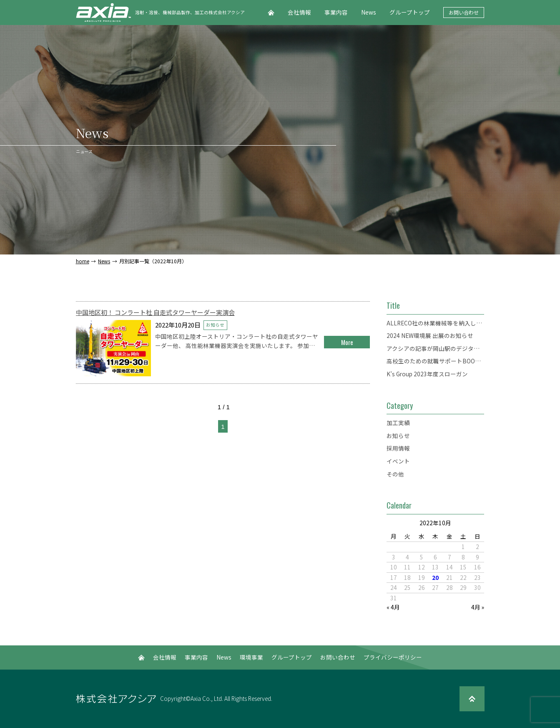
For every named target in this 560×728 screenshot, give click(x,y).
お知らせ (215, 325)
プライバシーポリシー (393, 657)
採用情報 (398, 448)
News (369, 12)
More (347, 342)
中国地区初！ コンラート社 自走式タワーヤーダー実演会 (155, 312)
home (83, 261)
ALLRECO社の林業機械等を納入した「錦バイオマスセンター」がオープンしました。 (435, 323)
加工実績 (398, 423)
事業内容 (336, 12)
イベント (398, 461)
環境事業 (251, 657)
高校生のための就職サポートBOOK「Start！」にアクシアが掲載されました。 (435, 361)
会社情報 (299, 12)
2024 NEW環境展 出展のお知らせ (430, 335)
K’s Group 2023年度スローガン (427, 374)
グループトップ (410, 12)
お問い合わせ (464, 12)
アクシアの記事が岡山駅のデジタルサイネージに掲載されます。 (435, 348)
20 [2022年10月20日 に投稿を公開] (435, 577)
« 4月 (393, 607)
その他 (395, 474)
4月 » (478, 607)
